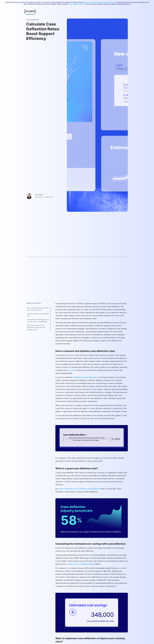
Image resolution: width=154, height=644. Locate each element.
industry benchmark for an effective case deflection (79, 489)
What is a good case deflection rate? (38, 315)
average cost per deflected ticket (80, 564)
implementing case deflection (85, 377)
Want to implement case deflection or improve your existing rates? (36, 327)
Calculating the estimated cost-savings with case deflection (38, 320)
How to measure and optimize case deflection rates (37, 309)
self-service (71, 370)
